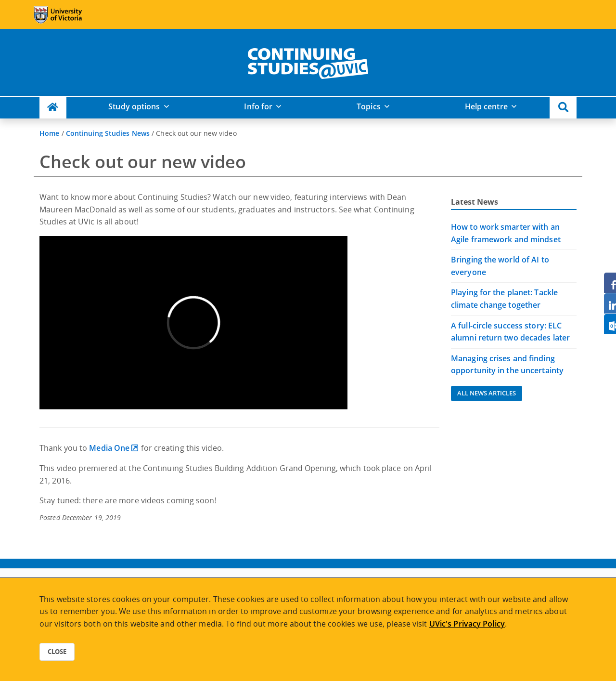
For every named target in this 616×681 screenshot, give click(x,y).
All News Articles (487, 393)
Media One (109, 448)
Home (49, 133)
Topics (369, 106)
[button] (563, 108)
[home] (308, 62)
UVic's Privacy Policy (467, 624)
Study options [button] (134, 106)
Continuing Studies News (108, 133)
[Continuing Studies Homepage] (53, 108)
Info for (258, 106)
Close (57, 652)
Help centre (486, 106)
